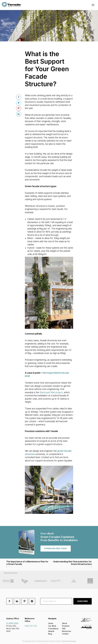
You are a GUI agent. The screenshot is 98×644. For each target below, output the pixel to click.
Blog (50, 634)
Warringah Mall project (51, 392)
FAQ (64, 629)
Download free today (56, 548)
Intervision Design (69, 641)
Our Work (52, 626)
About (65, 623)
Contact (65, 634)
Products (66, 626)
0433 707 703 (31, 626)
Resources (67, 631)
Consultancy (53, 629)
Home (51, 623)
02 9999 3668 (12, 623)
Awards (51, 631)
